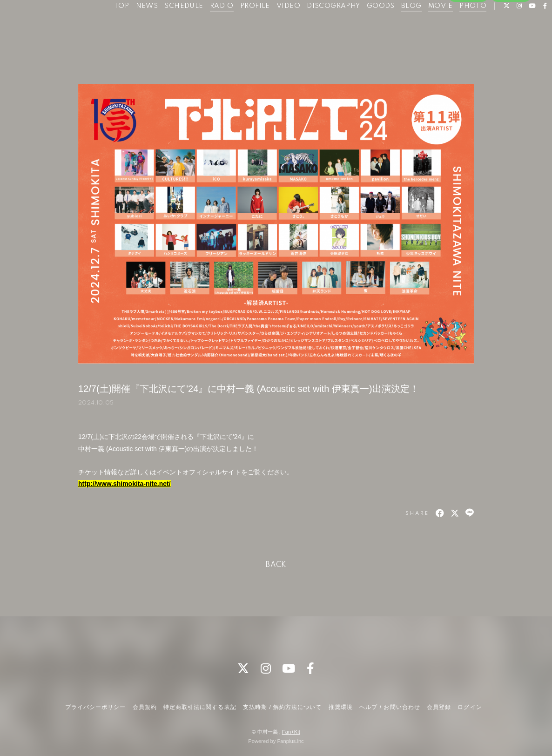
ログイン (511, 54)
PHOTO (467, 27)
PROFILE (249, 27)
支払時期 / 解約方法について (283, 707)
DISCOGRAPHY (328, 27)
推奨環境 (341, 707)
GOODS (375, 27)
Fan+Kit (291, 732)
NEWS (141, 27)
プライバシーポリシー (95, 707)
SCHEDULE (178, 27)
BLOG (406, 27)
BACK (276, 565)
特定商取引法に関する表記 (200, 707)
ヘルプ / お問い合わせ (390, 707)
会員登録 (468, 54)
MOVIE (435, 27)
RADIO (216, 27)
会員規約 (145, 707)
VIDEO (283, 27)
